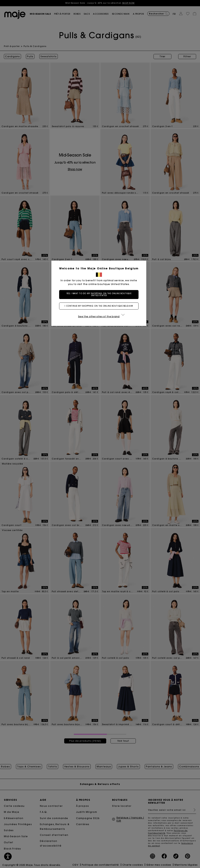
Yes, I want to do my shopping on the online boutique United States (100, 294)
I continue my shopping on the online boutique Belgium (100, 306)
